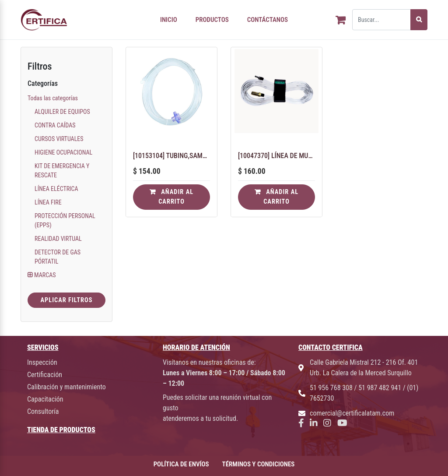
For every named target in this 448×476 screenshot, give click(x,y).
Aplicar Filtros (66, 300)
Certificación (45, 375)
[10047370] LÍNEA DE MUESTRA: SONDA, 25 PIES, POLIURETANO (276, 156)
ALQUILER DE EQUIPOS (62, 112)
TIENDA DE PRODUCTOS (61, 430)
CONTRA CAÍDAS (55, 125)
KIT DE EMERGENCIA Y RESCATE (62, 171)
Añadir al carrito (171, 197)
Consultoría (43, 411)
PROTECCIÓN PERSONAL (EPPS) (65, 220)
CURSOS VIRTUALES (59, 139)
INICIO (169, 20)
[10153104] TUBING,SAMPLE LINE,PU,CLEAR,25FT (171, 156)
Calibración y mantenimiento (66, 387)
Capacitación (45, 399)
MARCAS (45, 275)
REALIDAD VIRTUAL (58, 239)
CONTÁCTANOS (268, 20)
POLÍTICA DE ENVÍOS (181, 464)
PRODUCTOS (212, 20)
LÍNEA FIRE (48, 202)
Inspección (42, 362)
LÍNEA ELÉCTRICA (56, 189)
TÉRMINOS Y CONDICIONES (259, 464)
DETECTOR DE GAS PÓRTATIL (58, 257)
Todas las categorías (53, 98)
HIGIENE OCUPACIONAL (63, 152)
